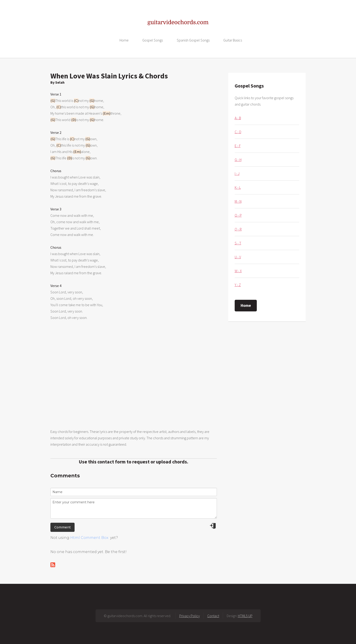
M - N (238, 201)
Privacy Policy (190, 616)
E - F (238, 146)
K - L (238, 187)
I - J (237, 173)
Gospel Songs (153, 40)
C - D (238, 132)
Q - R (238, 229)
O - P (238, 215)
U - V (238, 257)
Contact (213, 616)
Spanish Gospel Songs (193, 40)
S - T (238, 243)
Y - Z (238, 285)
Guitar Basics (233, 40)
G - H (238, 160)
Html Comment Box (89, 538)
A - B (238, 118)
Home (124, 40)
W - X (238, 271)
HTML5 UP (245, 616)
